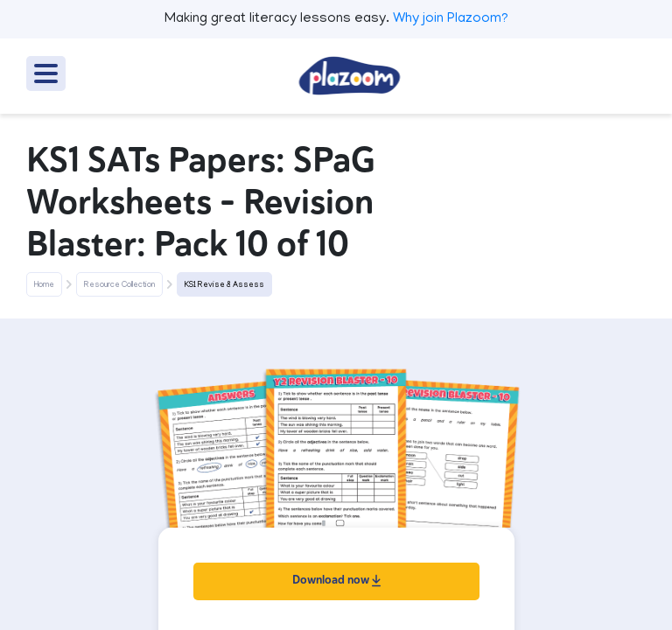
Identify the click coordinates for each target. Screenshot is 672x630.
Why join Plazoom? (451, 19)
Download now (336, 580)
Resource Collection (119, 285)
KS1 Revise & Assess (224, 285)
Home (44, 285)
